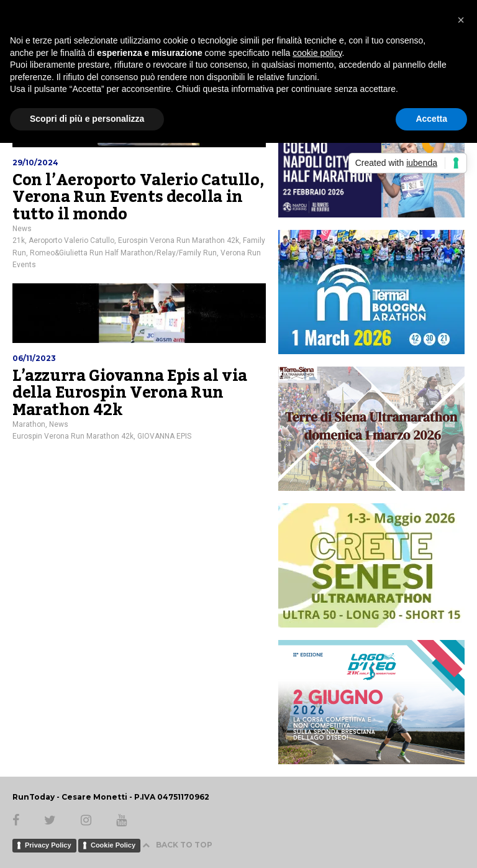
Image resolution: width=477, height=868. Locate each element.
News (22, 229)
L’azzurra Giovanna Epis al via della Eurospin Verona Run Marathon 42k (130, 393)
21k (19, 240)
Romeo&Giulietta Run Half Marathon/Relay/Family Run (123, 253)
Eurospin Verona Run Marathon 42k (179, 240)
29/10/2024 (35, 162)
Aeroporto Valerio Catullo (71, 240)
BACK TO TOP (177, 845)
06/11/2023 (34, 358)
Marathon (29, 424)
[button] (461, 20)
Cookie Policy (113, 845)
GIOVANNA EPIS (164, 436)
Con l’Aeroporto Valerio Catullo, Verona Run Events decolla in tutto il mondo (138, 197)
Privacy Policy (48, 845)
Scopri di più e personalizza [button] (87, 119)
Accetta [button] (431, 119)
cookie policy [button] (317, 53)
